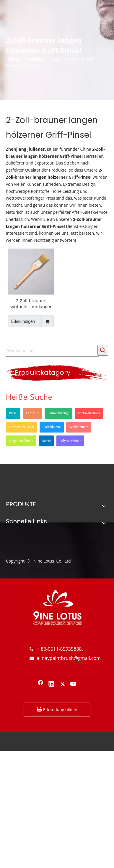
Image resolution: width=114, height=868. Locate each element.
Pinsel (13, 413)
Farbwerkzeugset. (21, 427)
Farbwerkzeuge (58, 413)
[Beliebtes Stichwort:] (103, 350)
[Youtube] (74, 684)
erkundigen (21, 321)
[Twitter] (63, 684)
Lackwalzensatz (89, 413)
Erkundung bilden (57, 709)
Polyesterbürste (70, 441)
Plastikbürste (52, 427)
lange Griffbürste (21, 441)
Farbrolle (32, 413)
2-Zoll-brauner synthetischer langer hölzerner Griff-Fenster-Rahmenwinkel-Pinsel (31, 303)
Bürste (46, 441)
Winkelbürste (79, 427)
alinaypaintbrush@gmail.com (65, 658)
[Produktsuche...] (52, 351)
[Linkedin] (51, 684)
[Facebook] (40, 684)
